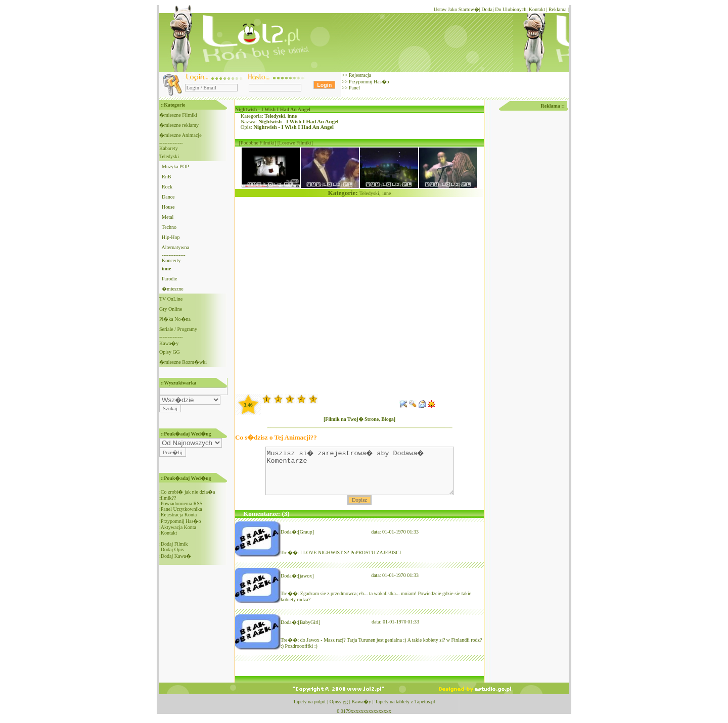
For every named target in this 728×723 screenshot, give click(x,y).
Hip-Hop (171, 237)
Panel (354, 88)
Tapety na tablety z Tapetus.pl (405, 711)
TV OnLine (171, 299)
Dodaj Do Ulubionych (504, 9)
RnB (166, 177)
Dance (168, 197)
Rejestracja (359, 75)
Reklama (557, 9)
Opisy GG (170, 352)
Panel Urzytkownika (181, 509)
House (168, 207)
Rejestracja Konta (179, 515)
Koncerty (171, 260)
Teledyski (169, 156)
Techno (169, 227)
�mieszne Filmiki (178, 115)
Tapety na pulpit (309, 711)
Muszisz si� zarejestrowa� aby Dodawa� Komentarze (360, 475)
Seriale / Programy (178, 329)
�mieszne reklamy (179, 125)
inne (292, 116)
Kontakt (537, 9)
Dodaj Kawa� (176, 556)
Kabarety (169, 148)
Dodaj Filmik (174, 544)
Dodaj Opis (172, 549)
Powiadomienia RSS (182, 503)
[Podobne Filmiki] (258, 143)
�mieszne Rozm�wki (183, 362)
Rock (167, 187)
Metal (168, 217)
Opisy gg (339, 711)
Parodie (170, 279)
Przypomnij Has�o (368, 82)
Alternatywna (175, 247)
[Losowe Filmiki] (295, 143)
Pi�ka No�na (175, 319)
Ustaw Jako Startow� (457, 9)
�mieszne (173, 289)
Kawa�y (169, 343)
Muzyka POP (175, 166)
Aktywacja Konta (178, 527)
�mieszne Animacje (180, 135)
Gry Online (171, 309)
